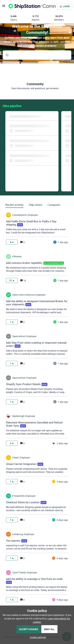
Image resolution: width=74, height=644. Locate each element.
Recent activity (14, 205)
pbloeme (17, 256)
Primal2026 (18, 496)
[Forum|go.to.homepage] (30, 6)
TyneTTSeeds (19, 573)
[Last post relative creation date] (63, 242)
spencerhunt (19, 336)
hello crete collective (23, 295)
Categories (54, 205)
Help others (36, 205)
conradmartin (20, 215)
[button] (37, 637)
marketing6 (18, 416)
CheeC (16, 458)
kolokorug (18, 534)
